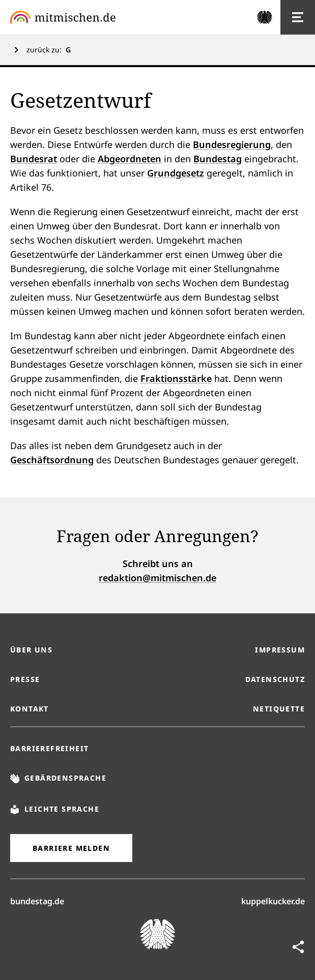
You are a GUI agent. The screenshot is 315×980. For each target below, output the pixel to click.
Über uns (31, 650)
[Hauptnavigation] (298, 17)
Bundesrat (34, 159)
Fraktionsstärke (176, 378)
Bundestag (218, 159)
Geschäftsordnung (52, 460)
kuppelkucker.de (273, 901)
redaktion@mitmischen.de (157, 578)
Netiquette (279, 709)
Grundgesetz (176, 173)
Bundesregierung (232, 144)
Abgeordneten (130, 159)
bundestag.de (37, 901)
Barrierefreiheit (49, 748)
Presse (25, 679)
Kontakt (30, 709)
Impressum (280, 650)
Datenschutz (275, 679)
